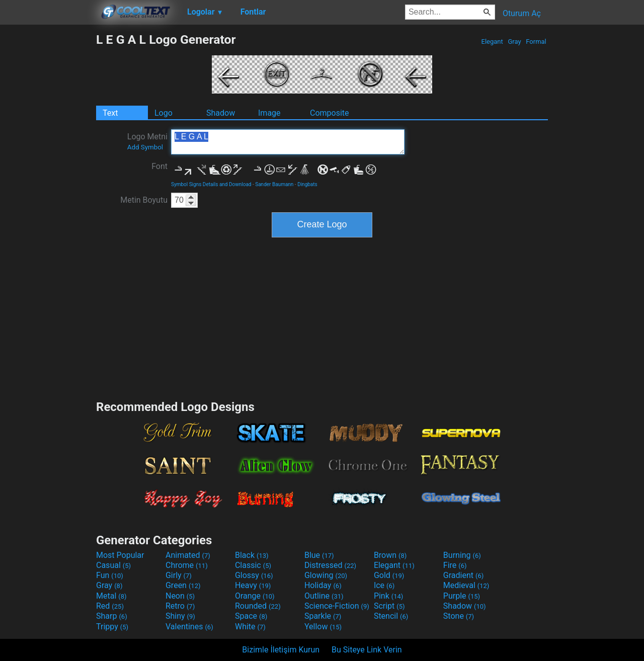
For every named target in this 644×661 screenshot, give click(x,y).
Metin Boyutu (144, 200)
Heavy (253, 585)
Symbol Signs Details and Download (211, 184)
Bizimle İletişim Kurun (281, 650)
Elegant (492, 42)
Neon (180, 596)
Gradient (463, 575)
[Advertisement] (48, 183)
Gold (389, 575)
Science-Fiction (337, 606)
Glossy (254, 575)
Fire (455, 565)
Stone (459, 616)
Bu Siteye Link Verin (367, 650)
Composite (330, 113)
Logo (164, 113)
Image (269, 113)
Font (159, 166)
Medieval (466, 585)
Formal (536, 42)
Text (110, 113)
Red (110, 606)
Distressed (330, 565)
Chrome (187, 565)
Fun (110, 575)
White (250, 627)
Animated (188, 555)
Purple (462, 596)
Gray (514, 42)
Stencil (391, 616)
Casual (113, 565)
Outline (324, 596)
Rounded (258, 606)
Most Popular (120, 555)
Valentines (189, 627)
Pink (389, 596)
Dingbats (307, 184)
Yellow (323, 627)
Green (183, 585)
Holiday (323, 585)
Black (252, 555)
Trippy (112, 627)
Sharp (112, 616)
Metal (111, 596)
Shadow (221, 113)
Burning (462, 555)
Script (389, 606)
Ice (384, 585)
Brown (390, 555)
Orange (255, 596)
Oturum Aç (522, 13)
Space (251, 616)
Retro (180, 606)
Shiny (180, 616)
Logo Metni (147, 141)
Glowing (326, 575)
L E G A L (288, 142)
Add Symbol (145, 147)
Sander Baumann (274, 184)
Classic (253, 565)
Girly (179, 575)
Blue (319, 555)
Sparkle (323, 616)
